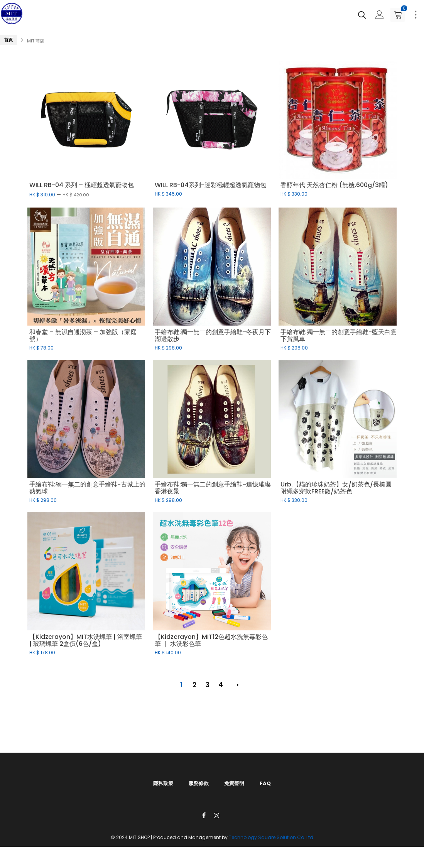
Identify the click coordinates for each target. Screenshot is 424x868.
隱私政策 (163, 783)
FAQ (265, 783)
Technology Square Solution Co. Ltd (271, 837)
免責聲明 (234, 783)
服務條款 (199, 783)
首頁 (8, 40)
